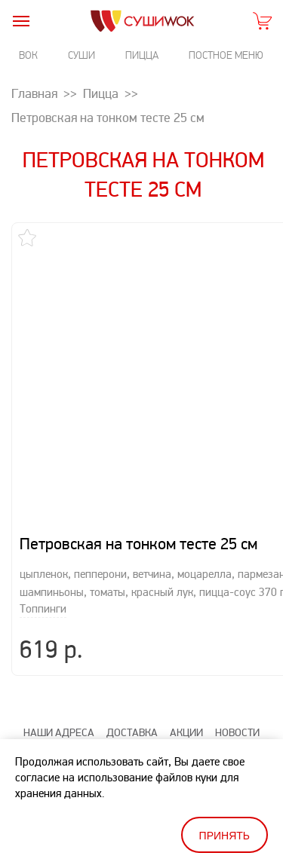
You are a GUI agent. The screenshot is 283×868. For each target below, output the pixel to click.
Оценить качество (166, 734)
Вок (28, 55)
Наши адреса (59, 709)
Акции (186, 709)
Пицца (142, 55)
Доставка (132, 709)
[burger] (21, 21)
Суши (82, 55)
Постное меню (226, 55)
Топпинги (43, 586)
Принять (225, 836)
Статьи (88, 734)
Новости (237, 709)
